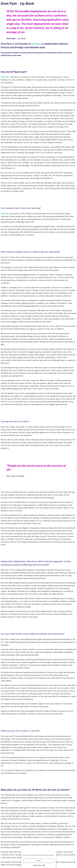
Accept (39, 861)
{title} (43, 865)
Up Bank (36, 44)
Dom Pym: (5, 77)
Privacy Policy (37, 865)
